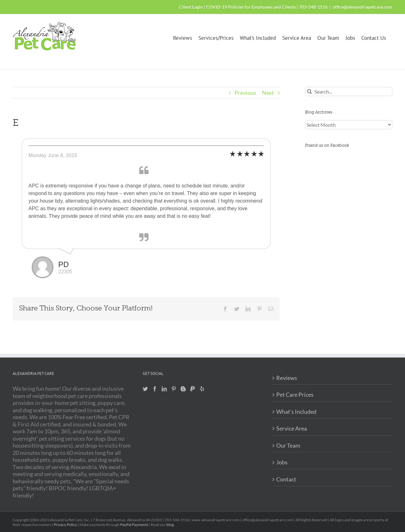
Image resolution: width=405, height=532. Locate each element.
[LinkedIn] (164, 389)
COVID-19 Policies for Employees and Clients (251, 7)
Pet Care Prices (295, 394)
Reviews (287, 378)
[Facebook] (155, 389)
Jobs (282, 462)
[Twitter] (145, 389)
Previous (245, 93)
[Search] (310, 92)
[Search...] (349, 92)
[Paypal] (193, 389)
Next (268, 93)
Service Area (292, 428)
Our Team (288, 445)
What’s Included (296, 412)
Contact (286, 479)
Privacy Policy (65, 525)
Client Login (191, 7)
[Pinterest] (174, 389)
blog (170, 525)
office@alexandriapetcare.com (362, 7)
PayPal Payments (134, 525)
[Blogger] (183, 389)
